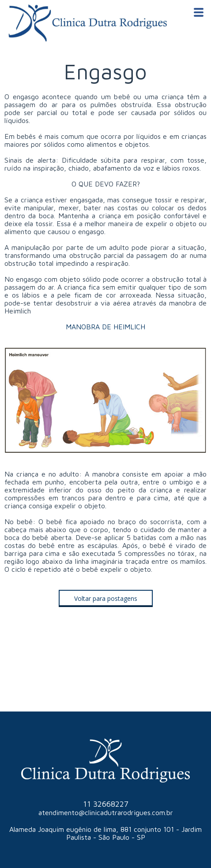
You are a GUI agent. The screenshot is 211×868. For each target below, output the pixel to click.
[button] (106, 598)
